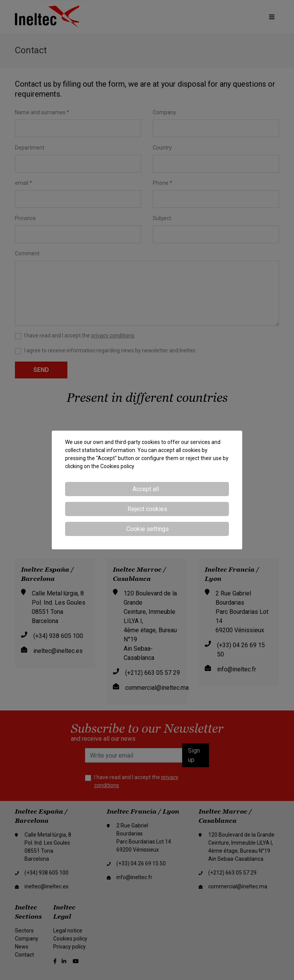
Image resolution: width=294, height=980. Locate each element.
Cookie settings (148, 529)
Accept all (146, 489)
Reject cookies (147, 509)
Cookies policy (117, 466)
